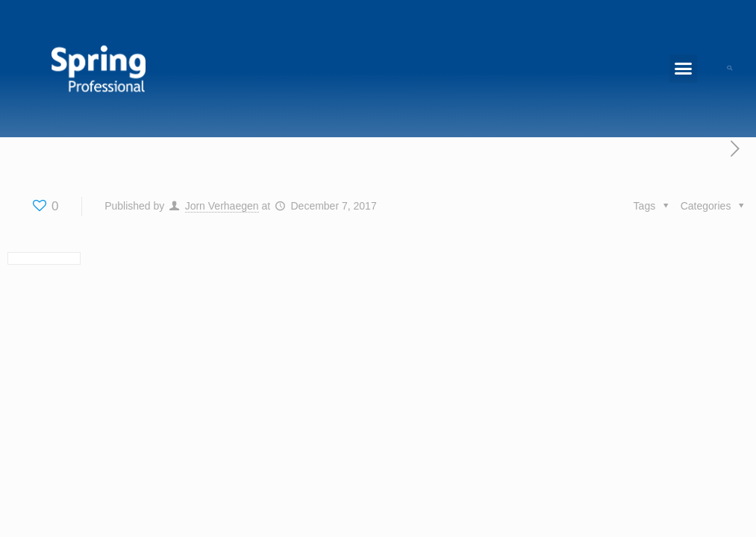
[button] (684, 69)
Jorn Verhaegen (222, 206)
